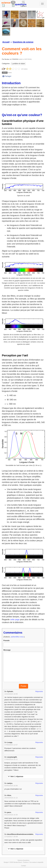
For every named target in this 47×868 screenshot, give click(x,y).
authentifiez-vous (17, 637)
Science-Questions (24, 860)
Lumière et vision (18, 64)
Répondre (39, 691)
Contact (23, 866)
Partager (7, 76)
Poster (23, 686)
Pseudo (6, 640)
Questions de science (23, 42)
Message (7, 650)
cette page (15, 619)
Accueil (6, 42)
